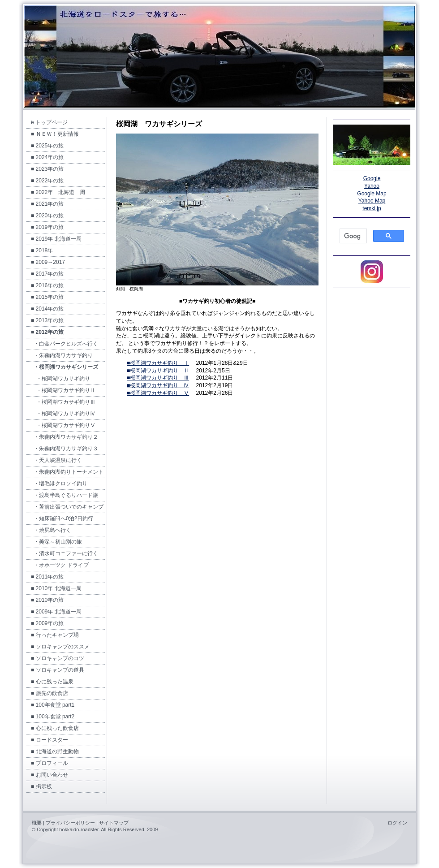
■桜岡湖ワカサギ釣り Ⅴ (158, 393)
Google (372, 178)
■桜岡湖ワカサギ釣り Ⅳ (158, 385)
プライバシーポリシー (70, 823)
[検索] (352, 236)
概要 (37, 823)
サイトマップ (114, 823)
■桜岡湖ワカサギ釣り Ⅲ (158, 378)
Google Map (372, 194)
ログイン (397, 823)
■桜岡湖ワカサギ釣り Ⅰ (158, 363)
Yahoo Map (372, 201)
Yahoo (372, 186)
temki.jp (372, 208)
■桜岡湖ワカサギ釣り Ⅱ (158, 371)
